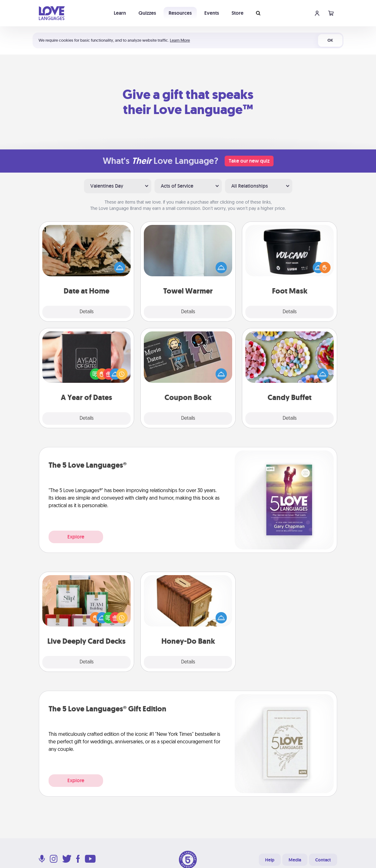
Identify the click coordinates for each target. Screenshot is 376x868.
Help (270, 860)
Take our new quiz (249, 161)
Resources (180, 13)
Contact (323, 860)
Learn (120, 13)
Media (295, 860)
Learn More (180, 40)
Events (212, 13)
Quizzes (147, 13)
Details (87, 312)
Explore (76, 537)
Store (238, 13)
